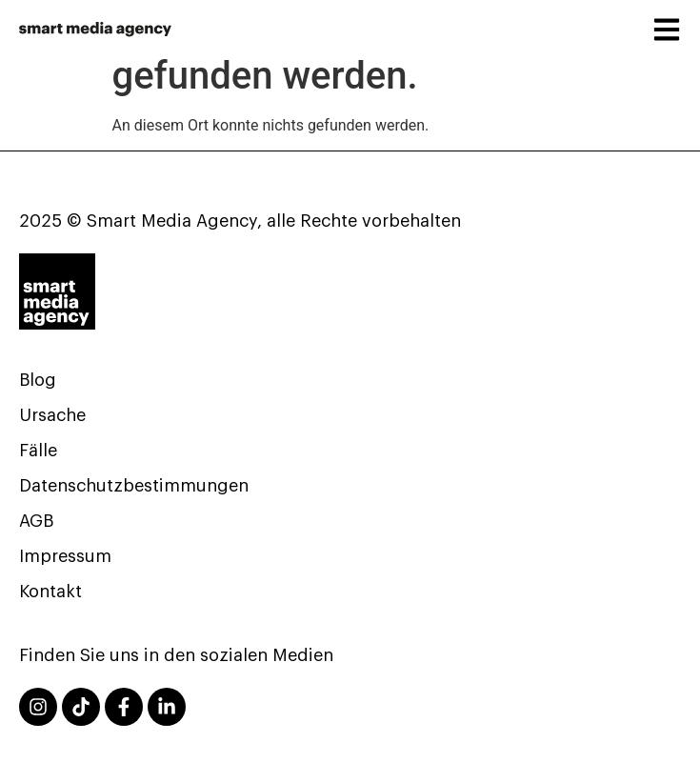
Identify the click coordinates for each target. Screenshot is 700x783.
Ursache (52, 415)
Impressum (65, 556)
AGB (36, 521)
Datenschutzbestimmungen (134, 486)
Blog (38, 380)
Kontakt (50, 592)
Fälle (38, 451)
